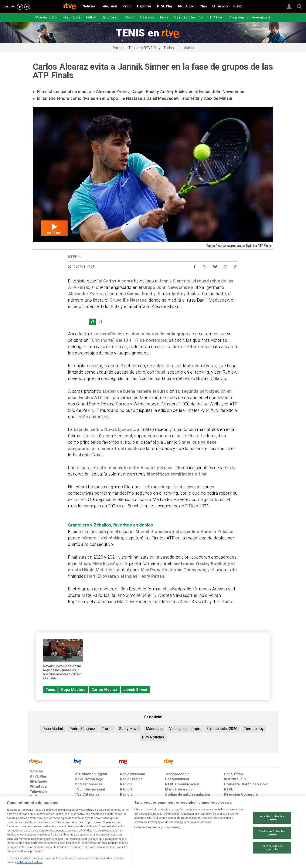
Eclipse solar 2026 (222, 729)
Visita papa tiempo (185, 729)
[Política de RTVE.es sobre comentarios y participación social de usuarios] (260, 835)
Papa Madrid (53, 729)
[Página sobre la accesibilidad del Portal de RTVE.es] (178, 835)
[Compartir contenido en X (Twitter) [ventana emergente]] (205, 266)
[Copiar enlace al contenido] (235, 266)
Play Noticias (153, 737)
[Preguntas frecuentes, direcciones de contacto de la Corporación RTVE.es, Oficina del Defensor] (226, 835)
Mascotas (154, 729)
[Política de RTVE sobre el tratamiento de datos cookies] (107, 835)
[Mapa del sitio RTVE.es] (204, 835)
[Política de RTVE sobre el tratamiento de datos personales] (69, 835)
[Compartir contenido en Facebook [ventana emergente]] (195, 266)
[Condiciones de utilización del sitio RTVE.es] (36, 835)
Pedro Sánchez (82, 729)
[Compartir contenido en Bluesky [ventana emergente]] (215, 266)
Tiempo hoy (254, 729)
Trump (107, 729)
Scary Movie (129, 729)
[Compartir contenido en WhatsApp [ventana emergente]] (225, 266)
